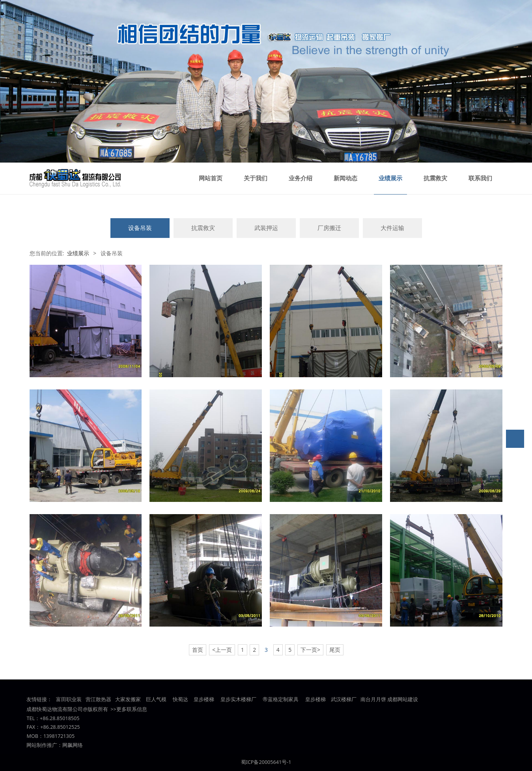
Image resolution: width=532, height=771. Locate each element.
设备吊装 (140, 228)
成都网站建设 (403, 699)
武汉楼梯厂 (344, 699)
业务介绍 (301, 178)
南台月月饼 (373, 699)
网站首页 (211, 178)
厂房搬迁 (329, 228)
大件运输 (392, 228)
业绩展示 (390, 178)
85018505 (68, 718)
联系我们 (480, 178)
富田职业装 (69, 699)
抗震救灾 (435, 178)
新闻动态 (345, 178)
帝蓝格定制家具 (281, 699)
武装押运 (266, 228)
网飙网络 (73, 745)
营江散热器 (98, 699)
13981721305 (59, 736)
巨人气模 (157, 699)
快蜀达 (180, 699)
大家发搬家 (128, 699)
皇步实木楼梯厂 (238, 699)
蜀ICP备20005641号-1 (266, 762)
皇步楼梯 (203, 699)
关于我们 (256, 178)
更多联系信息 (132, 709)
